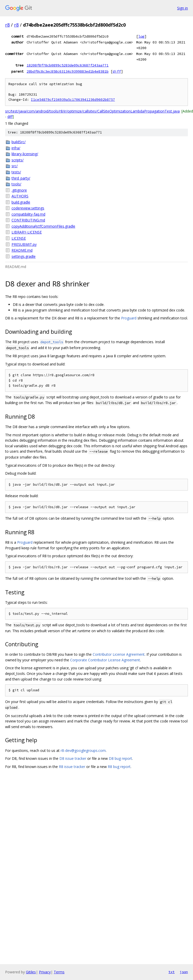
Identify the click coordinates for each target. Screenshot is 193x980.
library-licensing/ (25, 154)
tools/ (16, 184)
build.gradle (21, 202)
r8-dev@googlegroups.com (83, 750)
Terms (59, 972)
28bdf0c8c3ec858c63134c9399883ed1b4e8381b (68, 71)
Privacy (45, 972)
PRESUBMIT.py (24, 244)
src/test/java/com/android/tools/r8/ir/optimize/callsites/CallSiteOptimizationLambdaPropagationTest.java (92, 111)
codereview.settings (28, 208)
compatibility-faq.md (28, 214)
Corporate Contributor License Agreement (105, 660)
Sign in (183, 8)
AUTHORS (20, 196)
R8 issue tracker (72, 767)
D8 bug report (120, 758)
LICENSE (19, 238)
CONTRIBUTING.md (28, 220)
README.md (22, 250)
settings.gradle (24, 256)
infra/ (16, 148)
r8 (7, 25)
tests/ (16, 172)
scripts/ (18, 160)
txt (171, 972)
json (184, 972)
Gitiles (31, 972)
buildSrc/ (19, 142)
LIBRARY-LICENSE (27, 232)
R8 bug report (119, 767)
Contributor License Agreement (119, 654)
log (141, 36)
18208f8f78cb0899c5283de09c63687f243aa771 (68, 65)
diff (117, 71)
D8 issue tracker (73, 758)
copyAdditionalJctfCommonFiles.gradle (43, 226)
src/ (15, 166)
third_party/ (21, 178)
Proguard (129, 318)
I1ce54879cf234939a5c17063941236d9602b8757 (73, 100)
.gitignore (19, 190)
